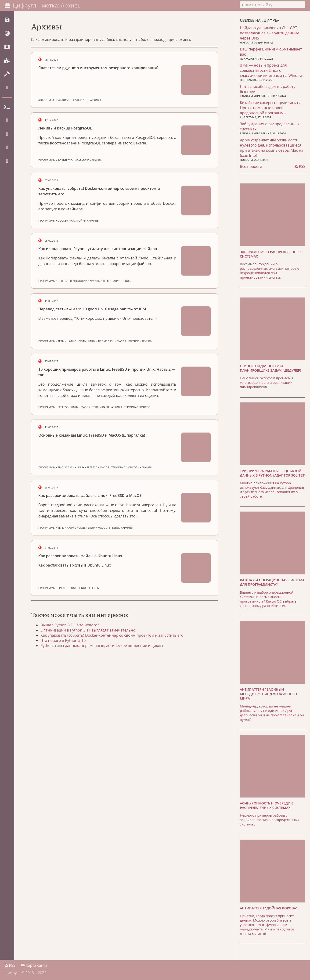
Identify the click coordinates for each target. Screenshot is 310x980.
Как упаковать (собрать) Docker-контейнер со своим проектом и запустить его (112, 635)
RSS (300, 166)
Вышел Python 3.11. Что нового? (70, 625)
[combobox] (273, 4)
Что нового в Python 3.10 (63, 640)
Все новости (251, 166)
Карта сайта (34, 965)
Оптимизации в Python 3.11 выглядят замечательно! (88, 630)
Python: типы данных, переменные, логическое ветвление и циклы (102, 646)
